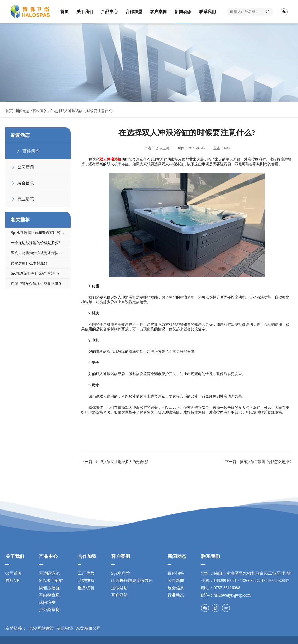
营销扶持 (86, 581)
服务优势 (86, 588)
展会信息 (176, 588)
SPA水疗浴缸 (51, 581)
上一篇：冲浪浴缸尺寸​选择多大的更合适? (115, 462)
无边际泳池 (49, 573)
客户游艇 (120, 595)
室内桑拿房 (49, 595)
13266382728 (251, 581)
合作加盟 (134, 12)
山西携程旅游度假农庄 (132, 581)
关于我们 (85, 12)
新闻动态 (183, 12)
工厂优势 (86, 573)
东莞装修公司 (88, 628)
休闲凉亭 (47, 602)
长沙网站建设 (41, 628)
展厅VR (13, 581)
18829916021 (225, 581)
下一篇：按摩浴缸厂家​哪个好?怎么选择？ (259, 462)
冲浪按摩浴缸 (220, 412)
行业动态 (176, 595)
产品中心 (109, 12)
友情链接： (16, 628)
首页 (64, 12)
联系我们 (207, 12)
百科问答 (40, 111)
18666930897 (278, 581)
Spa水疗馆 (121, 573)
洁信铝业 (65, 628)
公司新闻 (176, 581)
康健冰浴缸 (49, 588)
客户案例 (158, 12)
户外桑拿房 (49, 610)
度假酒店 (120, 588)
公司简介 (14, 573)
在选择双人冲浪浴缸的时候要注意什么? (82, 111)
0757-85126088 (227, 588)
